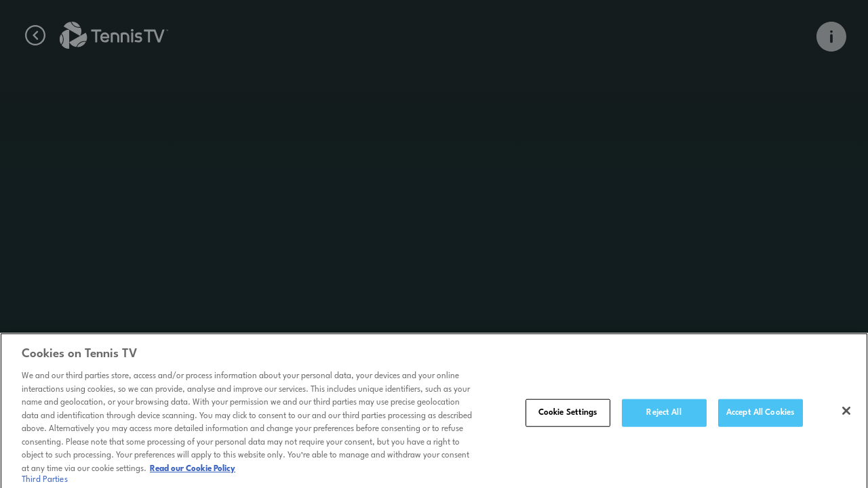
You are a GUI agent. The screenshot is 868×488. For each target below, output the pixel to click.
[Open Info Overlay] (831, 37)
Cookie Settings (568, 414)
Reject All (664, 414)
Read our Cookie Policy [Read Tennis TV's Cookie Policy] (193, 471)
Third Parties (45, 482)
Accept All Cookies (760, 414)
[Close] (846, 413)
